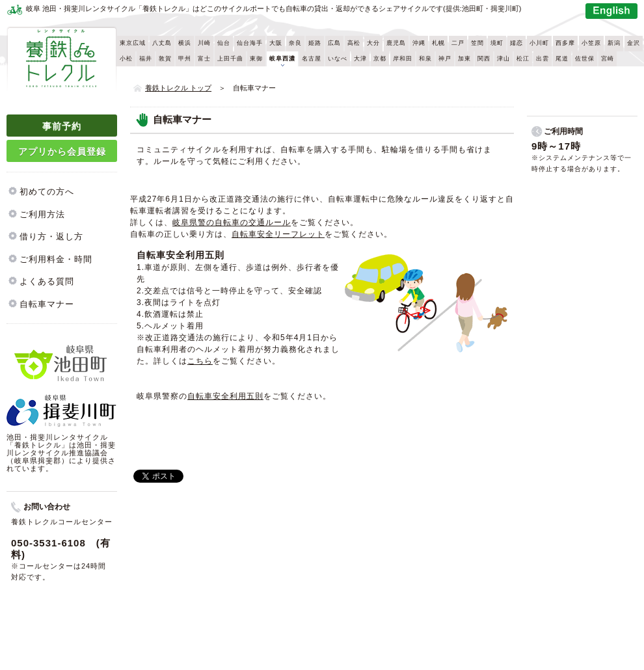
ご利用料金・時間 (56, 259)
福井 (146, 59)
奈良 (295, 43)
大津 (360, 59)
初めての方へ (47, 192)
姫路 (315, 43)
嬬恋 (517, 43)
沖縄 (419, 43)
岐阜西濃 (282, 59)
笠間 (477, 43)
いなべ (338, 59)
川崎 (204, 43)
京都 (380, 59)
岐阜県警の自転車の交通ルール (232, 222)
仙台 (224, 43)
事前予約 (62, 126)
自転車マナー (47, 304)
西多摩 (565, 43)
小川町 (539, 43)
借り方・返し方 (51, 236)
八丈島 (162, 43)
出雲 (543, 59)
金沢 (634, 43)
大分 (373, 43)
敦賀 (165, 59)
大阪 (276, 43)
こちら (200, 361)
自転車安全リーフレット (278, 234)
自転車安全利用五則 (225, 396)
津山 (503, 59)
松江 (523, 59)
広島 (334, 43)
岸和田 (403, 59)
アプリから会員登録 (62, 152)
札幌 (438, 43)
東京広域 (133, 43)
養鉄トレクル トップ (178, 88)
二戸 (458, 43)
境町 (497, 43)
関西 (484, 59)
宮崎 (608, 59)
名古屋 (312, 59)
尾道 (562, 59)
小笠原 (591, 43)
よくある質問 (47, 281)
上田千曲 (230, 59)
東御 (256, 59)
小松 (126, 59)
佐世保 (585, 59)
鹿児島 (396, 43)
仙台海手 (250, 43)
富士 (204, 59)
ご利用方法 (42, 214)
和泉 (425, 59)
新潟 (614, 43)
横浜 (185, 43)
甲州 (185, 59)
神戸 (445, 59)
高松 (354, 43)
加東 (464, 59)
